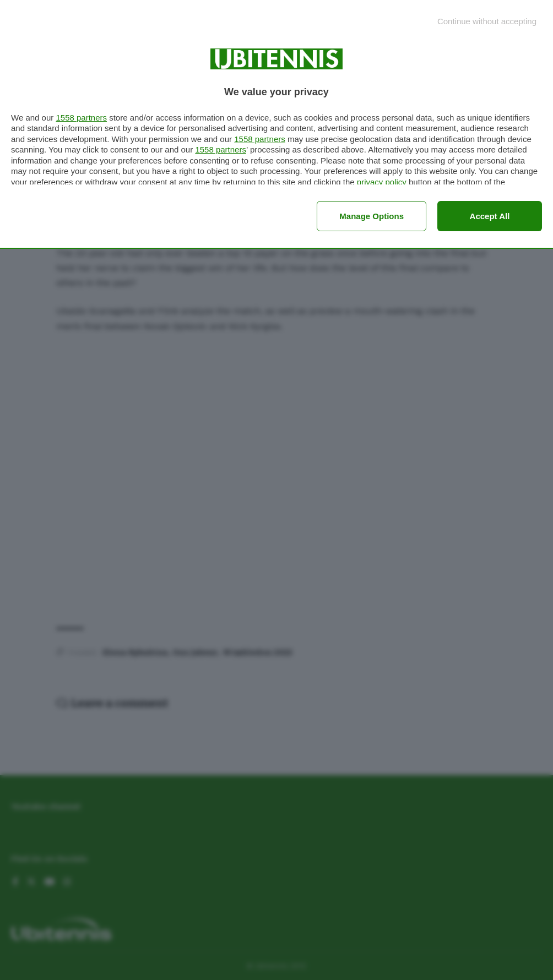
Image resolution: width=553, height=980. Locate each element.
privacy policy (382, 182)
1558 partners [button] (81, 118)
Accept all (490, 216)
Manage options (372, 216)
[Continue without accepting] (487, 21)
